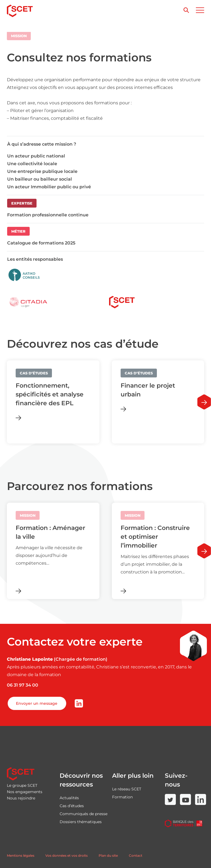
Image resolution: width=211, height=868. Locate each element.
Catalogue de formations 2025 (41, 243)
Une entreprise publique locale (42, 171)
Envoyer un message (37, 703)
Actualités (69, 798)
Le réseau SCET (127, 789)
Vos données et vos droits (66, 855)
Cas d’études (72, 806)
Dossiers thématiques (81, 822)
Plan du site (108, 855)
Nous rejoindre (21, 798)
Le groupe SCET (22, 785)
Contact (136, 855)
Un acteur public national (36, 156)
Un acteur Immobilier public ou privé (49, 187)
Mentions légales (21, 855)
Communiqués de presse (84, 814)
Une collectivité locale (32, 164)
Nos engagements (25, 792)
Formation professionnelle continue (48, 215)
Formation (122, 797)
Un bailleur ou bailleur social (40, 179)
